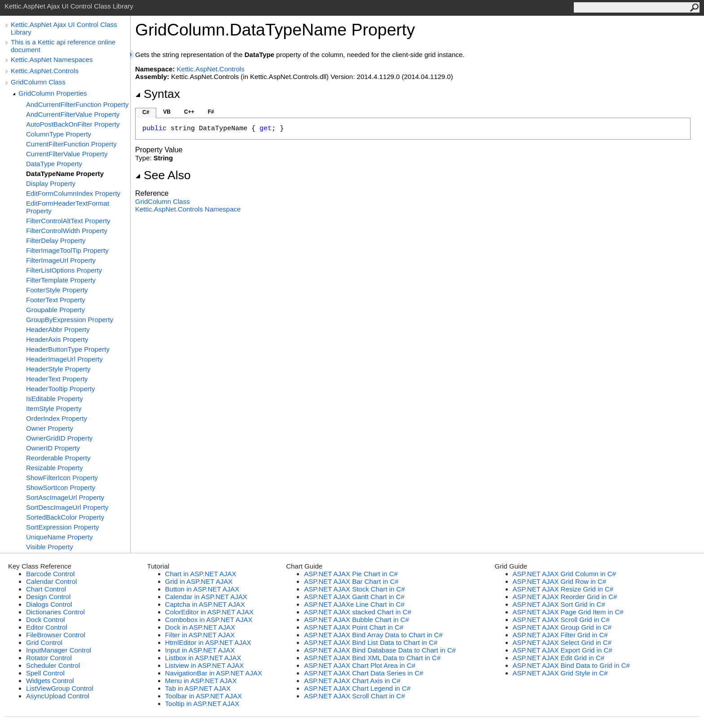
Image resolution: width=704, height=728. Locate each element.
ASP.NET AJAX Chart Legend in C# (357, 688)
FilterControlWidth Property (67, 231)
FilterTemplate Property (61, 280)
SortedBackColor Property (65, 517)
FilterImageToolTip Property (67, 250)
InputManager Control (59, 650)
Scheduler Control (53, 665)
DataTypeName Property (65, 174)
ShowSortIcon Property (61, 488)
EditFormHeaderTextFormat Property (68, 207)
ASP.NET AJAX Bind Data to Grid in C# (571, 665)
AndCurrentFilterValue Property (73, 114)
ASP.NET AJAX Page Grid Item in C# (568, 612)
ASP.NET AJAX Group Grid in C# (562, 627)
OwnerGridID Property (59, 438)
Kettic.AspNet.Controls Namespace (188, 209)
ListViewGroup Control (60, 688)
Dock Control (46, 620)
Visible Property (50, 547)
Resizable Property (55, 468)
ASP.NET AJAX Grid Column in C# (564, 574)
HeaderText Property (57, 379)
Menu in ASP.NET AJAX (201, 681)
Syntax (158, 94)
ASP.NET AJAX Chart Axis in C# (352, 681)
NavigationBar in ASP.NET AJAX (214, 673)
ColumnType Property (59, 134)
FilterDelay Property (56, 240)
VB (167, 112)
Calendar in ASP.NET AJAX (206, 597)
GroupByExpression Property (70, 320)
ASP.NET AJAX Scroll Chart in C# (354, 696)
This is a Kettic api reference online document (63, 46)
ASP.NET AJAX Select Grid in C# (562, 642)
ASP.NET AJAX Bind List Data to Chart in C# (371, 642)
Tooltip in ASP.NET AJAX (202, 704)
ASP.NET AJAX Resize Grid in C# (563, 589)
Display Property (51, 183)
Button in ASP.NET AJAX (202, 589)
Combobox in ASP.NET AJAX (209, 620)
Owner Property (50, 428)
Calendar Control (51, 581)
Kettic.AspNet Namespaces (52, 60)
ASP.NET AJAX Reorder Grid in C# (565, 597)
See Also (163, 175)
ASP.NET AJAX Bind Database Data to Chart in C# (380, 650)
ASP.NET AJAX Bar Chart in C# (351, 581)
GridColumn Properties (53, 93)
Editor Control (47, 627)
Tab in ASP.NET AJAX (198, 688)
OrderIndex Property (57, 418)
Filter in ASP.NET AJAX (200, 635)
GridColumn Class (38, 82)
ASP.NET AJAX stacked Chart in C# (358, 612)
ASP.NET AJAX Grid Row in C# (560, 581)
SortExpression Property (63, 527)
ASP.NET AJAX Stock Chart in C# (354, 589)
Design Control (48, 597)
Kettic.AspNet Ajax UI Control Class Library (64, 28)
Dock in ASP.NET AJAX (200, 627)
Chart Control (46, 589)
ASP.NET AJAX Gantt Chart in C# (354, 597)
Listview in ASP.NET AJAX (205, 665)
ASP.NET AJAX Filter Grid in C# (560, 635)
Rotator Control (49, 658)
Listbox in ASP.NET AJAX (203, 658)
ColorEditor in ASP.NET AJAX (209, 612)
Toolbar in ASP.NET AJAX (204, 696)
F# (211, 112)
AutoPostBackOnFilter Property (73, 124)
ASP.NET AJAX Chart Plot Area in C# (360, 665)
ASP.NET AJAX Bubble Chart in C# (356, 620)
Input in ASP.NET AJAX (200, 650)
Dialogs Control (49, 604)
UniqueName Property (59, 537)
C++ (189, 112)
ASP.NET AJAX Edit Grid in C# (559, 658)
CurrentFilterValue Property (67, 154)
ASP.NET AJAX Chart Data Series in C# (363, 673)
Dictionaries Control (55, 612)
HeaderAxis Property (57, 339)
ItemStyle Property (54, 408)
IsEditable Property (55, 399)
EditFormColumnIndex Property (73, 193)
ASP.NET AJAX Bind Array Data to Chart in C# (373, 635)
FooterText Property (56, 300)
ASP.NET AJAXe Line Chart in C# (354, 604)
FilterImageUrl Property (61, 260)
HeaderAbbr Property (58, 329)
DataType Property (54, 164)
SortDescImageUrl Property (67, 507)
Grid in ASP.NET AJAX (199, 581)
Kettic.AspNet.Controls (45, 71)
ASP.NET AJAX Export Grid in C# (563, 650)
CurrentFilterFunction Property (71, 144)
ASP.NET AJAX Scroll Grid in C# (561, 620)
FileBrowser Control (56, 635)
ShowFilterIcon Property (62, 478)
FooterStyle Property (57, 290)
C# (146, 112)
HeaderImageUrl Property (64, 359)
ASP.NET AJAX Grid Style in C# (560, 673)
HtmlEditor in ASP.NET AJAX (208, 642)
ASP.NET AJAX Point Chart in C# (354, 627)
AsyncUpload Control (58, 696)
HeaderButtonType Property (68, 349)
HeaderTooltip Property (60, 389)
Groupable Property (55, 310)
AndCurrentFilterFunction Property (77, 104)
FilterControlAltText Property (68, 221)
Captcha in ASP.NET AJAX (205, 604)
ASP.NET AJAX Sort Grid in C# (559, 604)
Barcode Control (50, 574)
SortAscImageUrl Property (65, 497)
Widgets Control (50, 681)
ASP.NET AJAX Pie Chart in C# (351, 574)
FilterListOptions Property (64, 270)
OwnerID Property (53, 448)
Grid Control (44, 642)
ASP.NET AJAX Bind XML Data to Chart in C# (372, 658)
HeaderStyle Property (58, 369)
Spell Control (45, 673)
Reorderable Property (58, 458)
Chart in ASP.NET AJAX (201, 574)
